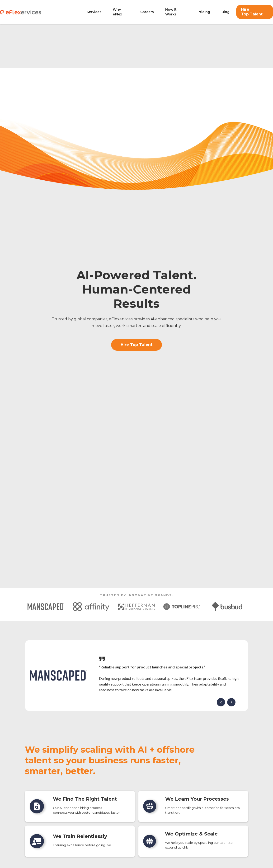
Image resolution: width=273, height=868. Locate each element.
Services (94, 12)
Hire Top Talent (252, 12)
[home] (41, 12)
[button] (221, 702)
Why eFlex (117, 12)
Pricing (204, 12)
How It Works (171, 12)
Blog (226, 12)
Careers (147, 12)
